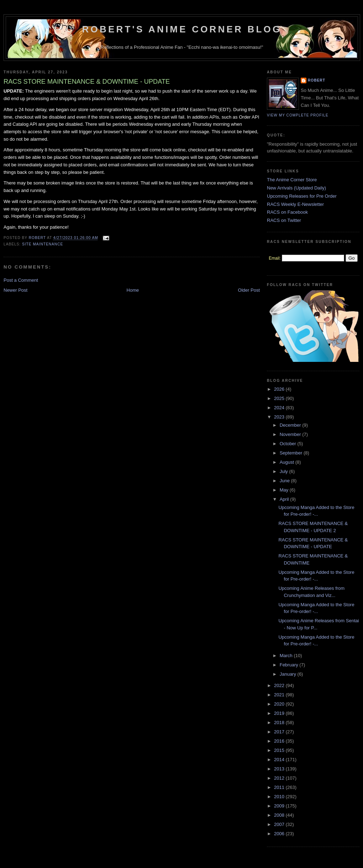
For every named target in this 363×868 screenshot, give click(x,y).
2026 (280, 389)
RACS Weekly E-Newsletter (295, 204)
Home (133, 290)
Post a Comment (21, 280)
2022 (280, 685)
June (285, 481)
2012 (280, 778)
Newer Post (15, 290)
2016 (280, 741)
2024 (280, 408)
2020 (280, 704)
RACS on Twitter (284, 220)
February (290, 665)
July (285, 471)
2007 (280, 824)
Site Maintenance (43, 244)
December (291, 425)
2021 (280, 695)
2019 (280, 713)
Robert (317, 80)
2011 (280, 787)
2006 (280, 834)
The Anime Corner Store (292, 180)
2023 (280, 417)
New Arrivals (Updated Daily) (296, 188)
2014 (280, 760)
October (289, 444)
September (292, 453)
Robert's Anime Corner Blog (182, 29)
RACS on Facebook (287, 212)
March (287, 656)
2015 (280, 750)
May (285, 490)
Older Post (249, 290)
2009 (280, 806)
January (289, 674)
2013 (280, 769)
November (291, 434)
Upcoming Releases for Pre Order (302, 196)
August (288, 462)
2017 (280, 732)
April (285, 499)
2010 (280, 797)
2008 (280, 815)
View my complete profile (298, 115)
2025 (280, 398)
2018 (280, 723)
